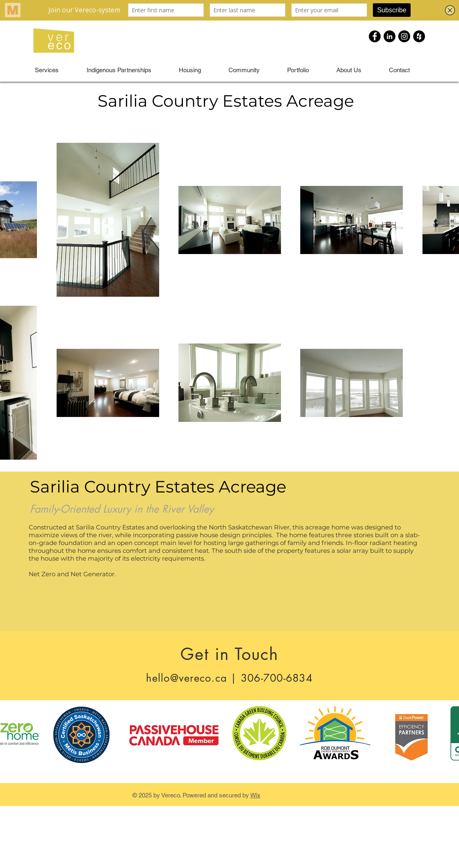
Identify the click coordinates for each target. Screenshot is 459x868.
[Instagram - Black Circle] (404, 36)
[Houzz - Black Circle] (419, 36)
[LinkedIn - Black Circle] (389, 36)
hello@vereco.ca (186, 678)
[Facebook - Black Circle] (375, 36)
